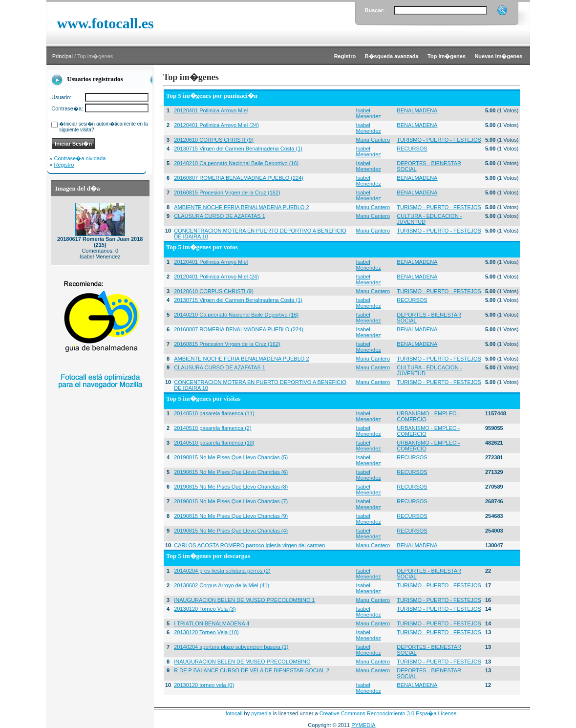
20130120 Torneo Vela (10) (206, 632)
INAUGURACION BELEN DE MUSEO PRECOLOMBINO (242, 662)
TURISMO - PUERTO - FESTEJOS (439, 140)
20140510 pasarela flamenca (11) (214, 413)
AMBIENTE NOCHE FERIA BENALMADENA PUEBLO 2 (241, 207)
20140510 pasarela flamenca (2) (213, 428)
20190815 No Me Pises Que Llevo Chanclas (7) (231, 501)
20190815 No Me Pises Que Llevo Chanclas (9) (231, 516)
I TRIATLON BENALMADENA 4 (212, 623)
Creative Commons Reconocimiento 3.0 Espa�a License (388, 713)
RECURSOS (412, 149)
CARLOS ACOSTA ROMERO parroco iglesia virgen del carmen (249, 545)
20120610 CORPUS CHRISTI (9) (214, 140)
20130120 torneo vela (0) (204, 685)
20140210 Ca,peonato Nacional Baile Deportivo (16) (236, 163)
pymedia (261, 713)
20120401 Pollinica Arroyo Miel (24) (216, 125)
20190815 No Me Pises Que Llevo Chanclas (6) (231, 472)
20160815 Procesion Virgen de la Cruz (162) (227, 193)
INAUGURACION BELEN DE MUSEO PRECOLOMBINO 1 (245, 600)
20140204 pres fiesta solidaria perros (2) (222, 571)
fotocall (234, 713)
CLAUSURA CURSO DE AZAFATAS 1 (220, 216)
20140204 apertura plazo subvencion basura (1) (231, 647)
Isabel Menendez (368, 113)
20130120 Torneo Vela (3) (205, 609)
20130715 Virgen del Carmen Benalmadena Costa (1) (238, 149)
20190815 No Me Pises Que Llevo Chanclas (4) (231, 531)
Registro (64, 165)
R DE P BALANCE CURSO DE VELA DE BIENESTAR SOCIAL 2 (252, 670)
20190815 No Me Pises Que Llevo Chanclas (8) (231, 487)
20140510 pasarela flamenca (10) (214, 443)
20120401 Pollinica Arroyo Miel (211, 110)
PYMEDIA (363, 725)
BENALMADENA (417, 110)
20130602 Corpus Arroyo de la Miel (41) (222, 585)
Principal (63, 56)
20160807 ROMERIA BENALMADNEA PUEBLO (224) (239, 178)
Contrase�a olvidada (80, 158)
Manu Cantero (373, 140)
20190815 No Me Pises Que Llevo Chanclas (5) (231, 457)
